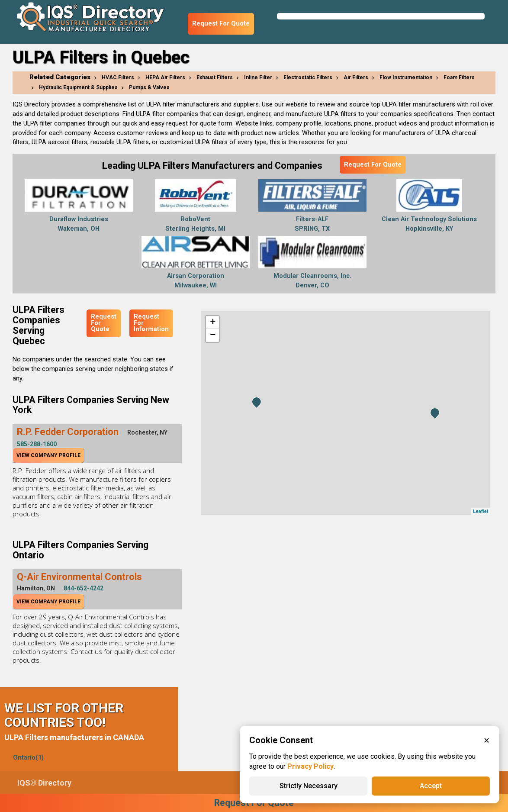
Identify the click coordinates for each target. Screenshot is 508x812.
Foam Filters (459, 77)
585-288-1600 (37, 444)
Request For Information (151, 323)
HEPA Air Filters (165, 77)
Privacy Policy (310, 766)
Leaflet (481, 511)
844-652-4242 (84, 588)
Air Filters (356, 77)
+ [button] (213, 322)
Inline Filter (258, 77)
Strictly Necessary (309, 786)
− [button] (213, 335)
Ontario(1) (28, 758)
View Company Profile (48, 455)
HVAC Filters (118, 77)
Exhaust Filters (215, 77)
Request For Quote (221, 24)
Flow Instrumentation (406, 77)
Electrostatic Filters (308, 77)
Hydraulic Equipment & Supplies (78, 87)
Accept (431, 786)
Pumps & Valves (149, 87)
